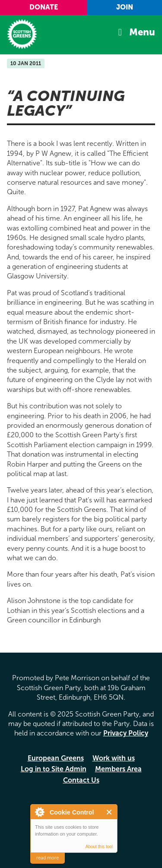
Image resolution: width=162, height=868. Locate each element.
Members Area (118, 769)
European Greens (56, 758)
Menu (142, 32)
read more (48, 858)
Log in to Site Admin (54, 769)
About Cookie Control (39, 812)
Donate (44, 7)
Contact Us (81, 780)
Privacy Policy (126, 733)
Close (110, 812)
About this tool (99, 847)
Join (125, 7)
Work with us (114, 758)
